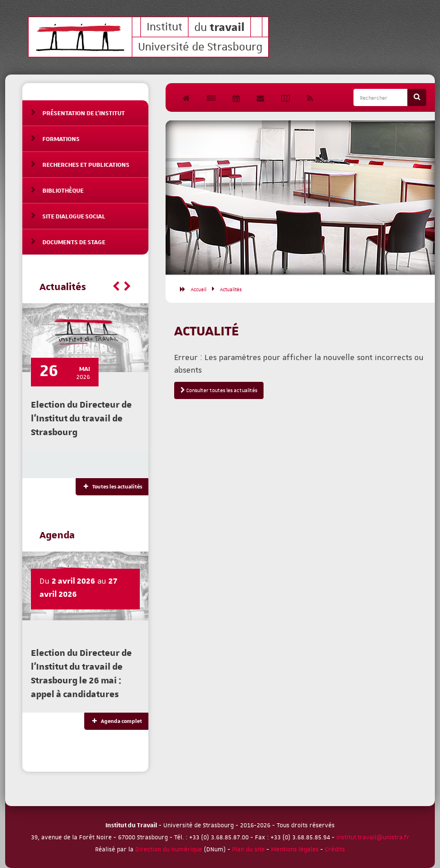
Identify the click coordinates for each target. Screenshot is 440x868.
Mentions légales (295, 849)
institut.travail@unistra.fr (373, 837)
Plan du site (248, 849)
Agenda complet (116, 721)
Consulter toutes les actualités (219, 390)
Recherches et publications (86, 164)
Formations (61, 138)
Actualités (231, 289)
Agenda (57, 535)
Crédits (335, 849)
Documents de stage (74, 242)
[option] (300, 198)
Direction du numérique (169, 849)
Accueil (199, 289)
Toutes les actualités (112, 487)
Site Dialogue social (74, 216)
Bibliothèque (63, 190)
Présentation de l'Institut (84, 113)
